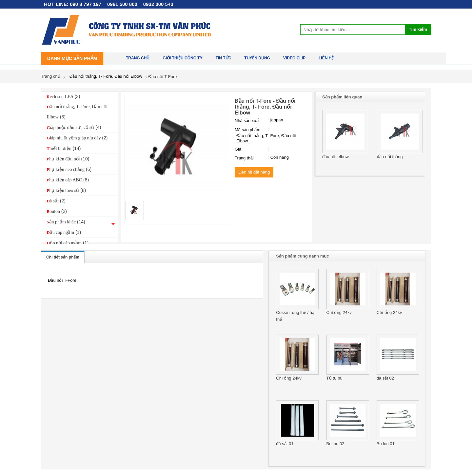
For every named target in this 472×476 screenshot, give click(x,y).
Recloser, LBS (63, 96)
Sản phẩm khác (66, 222)
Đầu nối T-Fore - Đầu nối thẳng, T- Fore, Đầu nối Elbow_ (265, 107)
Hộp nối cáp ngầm (68, 243)
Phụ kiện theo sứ (66, 190)
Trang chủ (51, 76)
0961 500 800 (122, 4)
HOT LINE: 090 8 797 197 (73, 4)
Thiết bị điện (64, 148)
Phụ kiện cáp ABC (68, 180)
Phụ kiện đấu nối (68, 159)
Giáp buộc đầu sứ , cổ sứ (74, 127)
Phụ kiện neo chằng (69, 169)
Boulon (57, 211)
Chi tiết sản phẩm (63, 257)
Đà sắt (56, 201)
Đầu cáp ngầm (64, 232)
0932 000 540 (158, 4)
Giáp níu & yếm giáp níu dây (77, 138)
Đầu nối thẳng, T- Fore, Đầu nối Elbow (77, 112)
